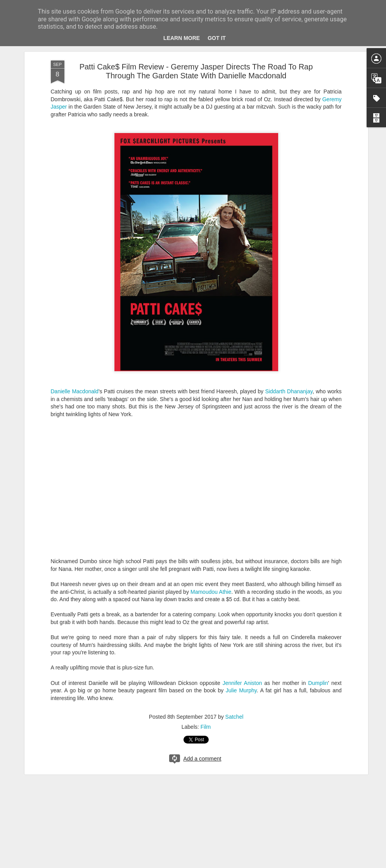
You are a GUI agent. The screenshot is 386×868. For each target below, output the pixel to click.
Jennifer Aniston (242, 683)
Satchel (235, 717)
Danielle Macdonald (75, 391)
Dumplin (318, 683)
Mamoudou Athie (211, 592)
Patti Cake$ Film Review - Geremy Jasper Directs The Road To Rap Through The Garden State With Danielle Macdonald (196, 71)
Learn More (182, 38)
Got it (217, 38)
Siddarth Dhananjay (289, 391)
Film (206, 727)
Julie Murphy (241, 690)
